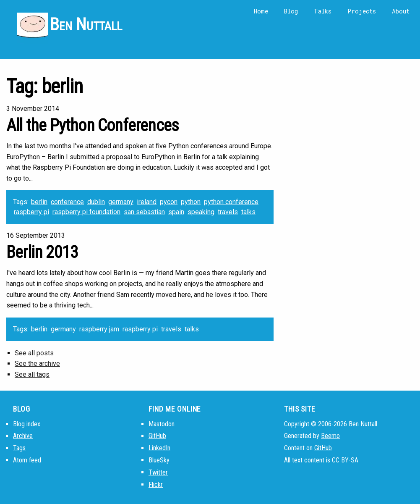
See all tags (32, 374)
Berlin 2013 (42, 252)
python (191, 202)
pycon (169, 202)
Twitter (158, 472)
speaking (201, 212)
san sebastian (144, 212)
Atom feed (27, 460)
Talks (323, 11)
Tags (19, 448)
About (401, 11)
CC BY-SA (345, 460)
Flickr (156, 484)
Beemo (330, 436)
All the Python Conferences (93, 125)
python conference (231, 202)
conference (67, 202)
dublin (96, 202)
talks (248, 212)
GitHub (157, 436)
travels (228, 212)
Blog (291, 11)
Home (261, 11)
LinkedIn (159, 448)
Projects (362, 11)
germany (121, 202)
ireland (147, 202)
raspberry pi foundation (86, 212)
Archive (23, 436)
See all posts (34, 353)
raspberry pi (31, 212)
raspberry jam (99, 329)
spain (176, 212)
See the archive (37, 364)
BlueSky (159, 460)
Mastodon (162, 424)
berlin (39, 202)
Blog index (27, 424)
